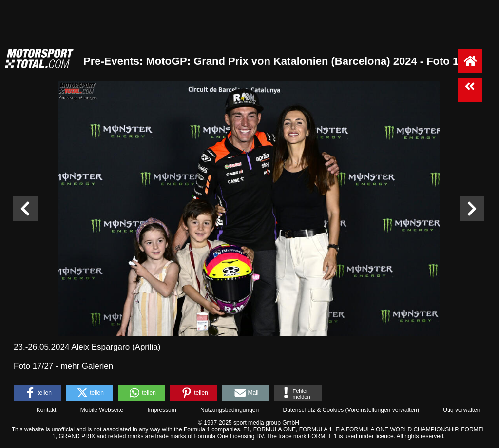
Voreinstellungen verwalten (382, 410)
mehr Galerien (87, 366)
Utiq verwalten (461, 410)
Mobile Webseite (102, 410)
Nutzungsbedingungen (230, 410)
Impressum (162, 410)
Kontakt (47, 410)
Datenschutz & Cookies (313, 410)
